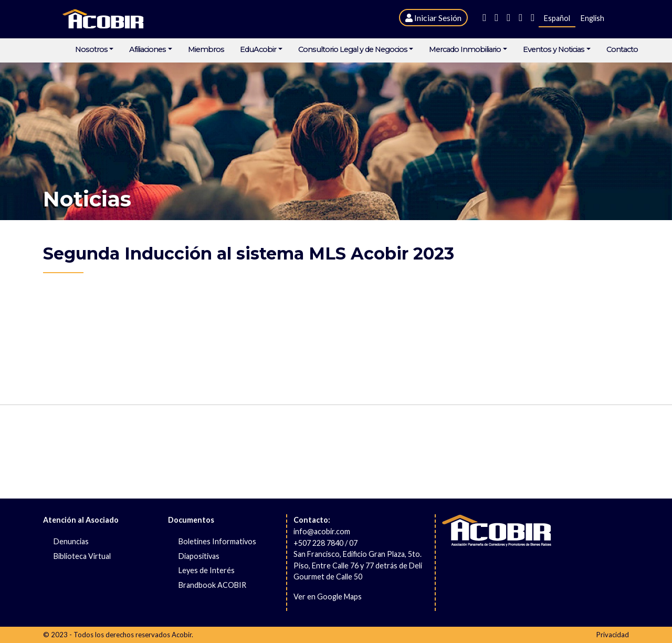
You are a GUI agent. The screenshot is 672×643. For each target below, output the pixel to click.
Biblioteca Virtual (82, 556)
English (592, 18)
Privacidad (613, 635)
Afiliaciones (148, 50)
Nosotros (91, 50)
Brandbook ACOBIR (212, 585)
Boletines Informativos (217, 541)
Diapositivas (199, 556)
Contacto (622, 50)
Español (557, 18)
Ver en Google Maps (328, 597)
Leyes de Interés (207, 570)
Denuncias (71, 541)
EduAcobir (258, 50)
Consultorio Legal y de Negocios (353, 50)
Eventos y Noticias (554, 50)
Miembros (206, 50)
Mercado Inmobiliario (465, 50)
